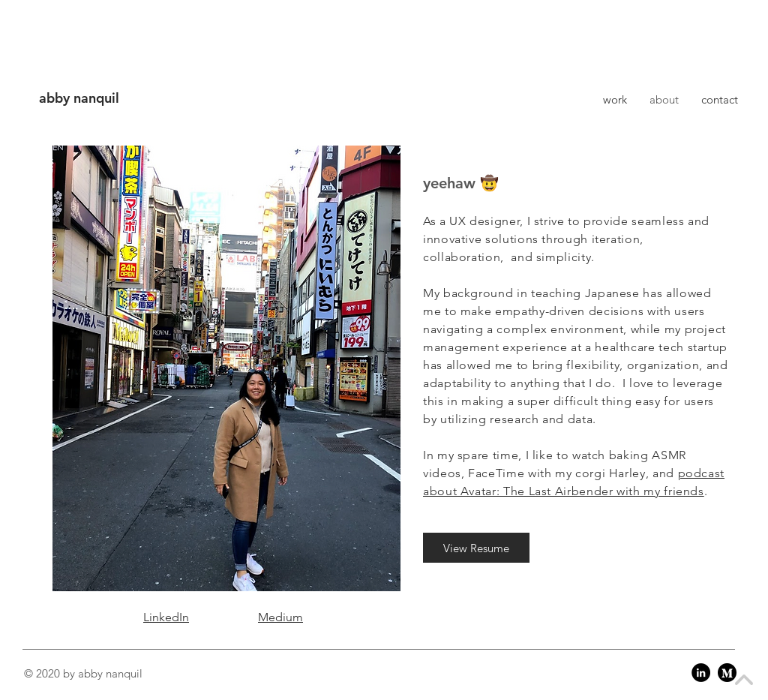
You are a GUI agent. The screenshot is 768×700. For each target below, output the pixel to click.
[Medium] (727, 673)
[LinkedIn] (701, 673)
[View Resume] (476, 548)
